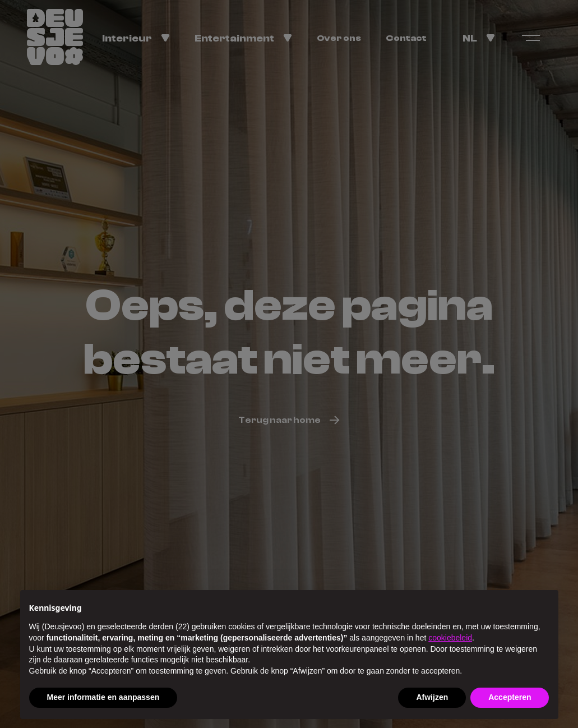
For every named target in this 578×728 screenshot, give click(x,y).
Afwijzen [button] (432, 697)
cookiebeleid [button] (450, 638)
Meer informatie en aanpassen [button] (103, 697)
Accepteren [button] (510, 697)
